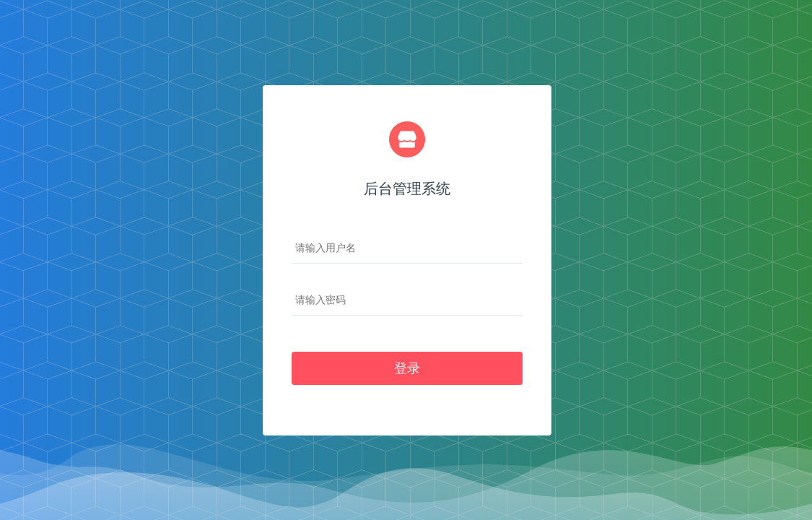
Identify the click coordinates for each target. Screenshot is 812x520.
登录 (407, 368)
